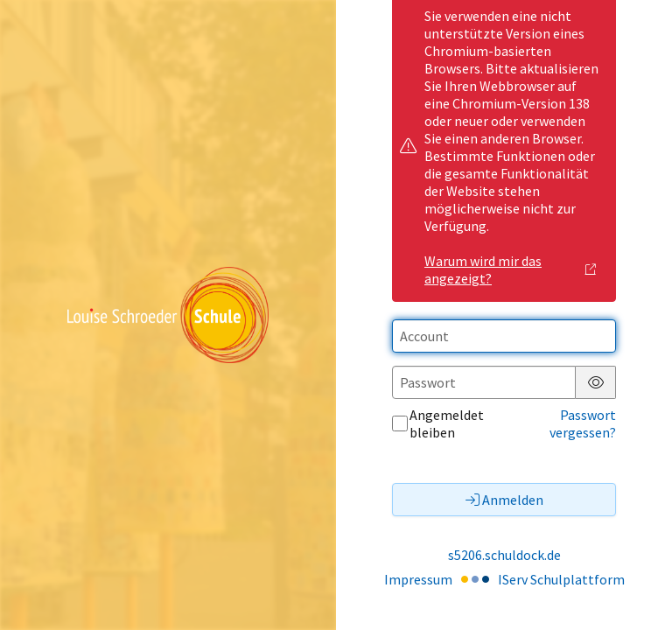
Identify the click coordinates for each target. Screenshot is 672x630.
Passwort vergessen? (583, 423)
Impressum (418, 579)
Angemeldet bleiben (438, 423)
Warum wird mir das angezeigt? (510, 269)
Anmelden (504, 500)
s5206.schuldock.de (504, 555)
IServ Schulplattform (561, 579)
